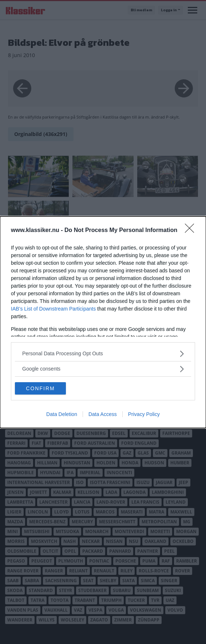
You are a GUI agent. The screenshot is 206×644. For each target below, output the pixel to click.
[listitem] (103, 354)
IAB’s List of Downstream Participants (53, 309)
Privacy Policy (144, 414)
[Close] (192, 231)
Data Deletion (62, 414)
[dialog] (103, 322)
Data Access (103, 414)
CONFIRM (40, 388)
